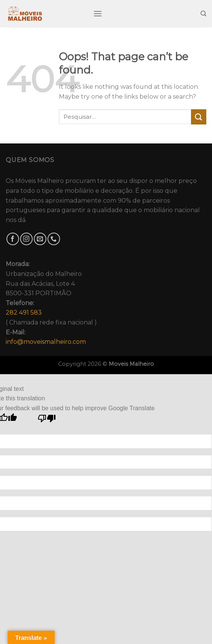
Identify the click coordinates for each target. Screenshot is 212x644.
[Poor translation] (47, 420)
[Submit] (199, 117)
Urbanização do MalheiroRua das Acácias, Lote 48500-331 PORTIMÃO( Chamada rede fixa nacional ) (51, 303)
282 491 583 (24, 313)
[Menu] (98, 13)
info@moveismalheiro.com (46, 342)
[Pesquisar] (203, 14)
